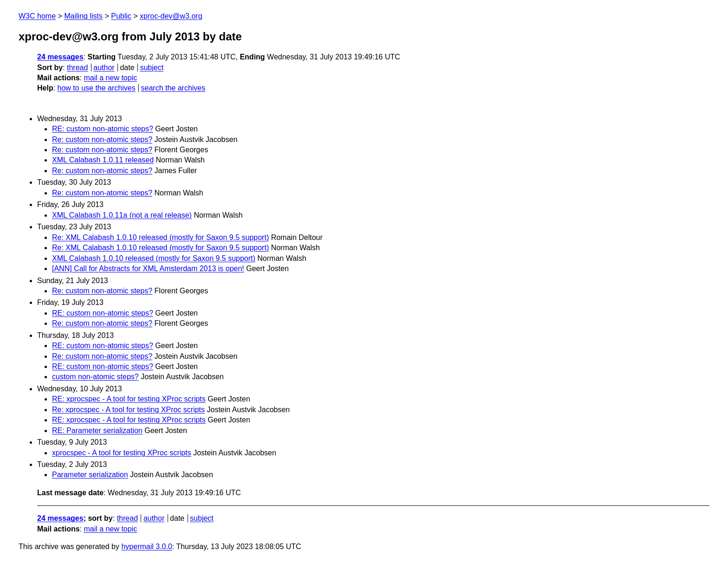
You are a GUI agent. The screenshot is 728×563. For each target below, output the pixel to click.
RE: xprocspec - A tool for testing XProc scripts (129, 399)
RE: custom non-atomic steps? (103, 129)
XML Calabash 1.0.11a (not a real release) (122, 215)
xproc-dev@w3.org (171, 16)
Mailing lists (83, 16)
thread (77, 68)
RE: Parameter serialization (97, 430)
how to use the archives (97, 88)
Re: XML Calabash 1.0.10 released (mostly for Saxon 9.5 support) (160, 237)
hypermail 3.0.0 (146, 547)
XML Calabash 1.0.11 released (103, 160)
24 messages (60, 57)
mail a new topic (110, 78)
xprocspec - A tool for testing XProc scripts (122, 453)
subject (152, 68)
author (104, 68)
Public (121, 16)
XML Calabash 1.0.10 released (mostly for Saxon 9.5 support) (154, 258)
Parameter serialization (90, 475)
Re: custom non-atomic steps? (102, 139)
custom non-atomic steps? (95, 377)
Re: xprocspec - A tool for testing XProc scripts (128, 410)
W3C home (37, 16)
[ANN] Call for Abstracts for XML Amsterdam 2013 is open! (148, 269)
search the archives (173, 88)
